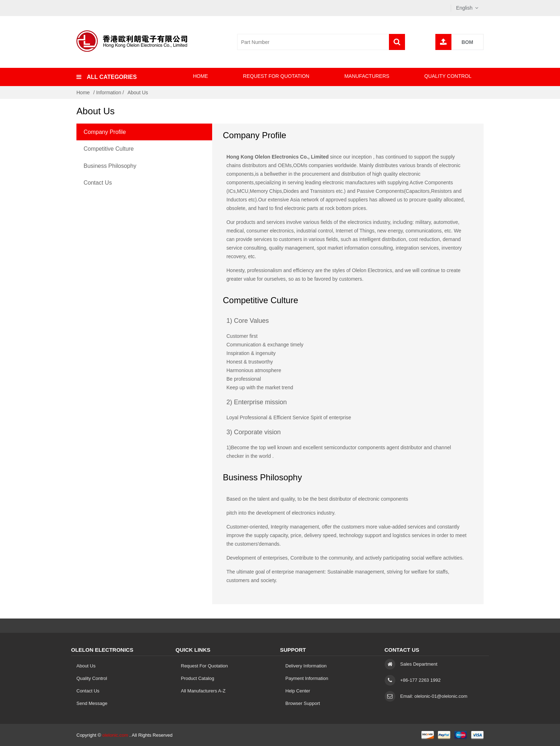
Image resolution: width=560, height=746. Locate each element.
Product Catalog (198, 678)
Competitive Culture (109, 149)
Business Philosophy (110, 166)
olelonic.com (115, 735)
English (464, 8)
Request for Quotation (276, 76)
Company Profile (105, 132)
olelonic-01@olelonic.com (441, 696)
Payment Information (307, 678)
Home (200, 76)
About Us (138, 92)
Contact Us (98, 183)
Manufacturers (367, 76)
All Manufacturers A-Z (203, 691)
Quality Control (448, 76)
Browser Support (303, 703)
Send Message (92, 703)
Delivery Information (306, 666)
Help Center (298, 691)
